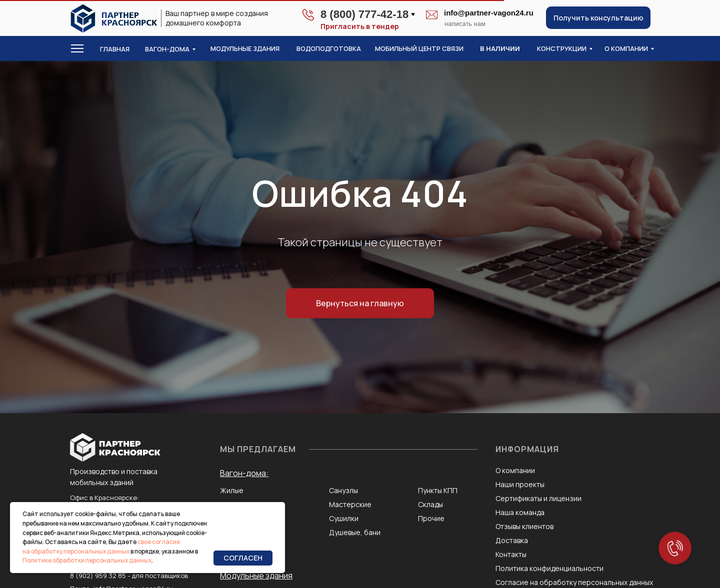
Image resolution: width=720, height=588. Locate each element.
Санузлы (343, 490)
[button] (598, 18)
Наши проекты (520, 484)
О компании (515, 470)
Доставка (512, 540)
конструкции (562, 48)
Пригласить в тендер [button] (360, 26)
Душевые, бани (355, 532)
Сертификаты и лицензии (538, 498)
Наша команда (520, 512)
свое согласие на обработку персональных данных (101, 547)
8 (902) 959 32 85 (98, 576)
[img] (114, 18)
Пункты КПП (438, 490)
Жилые (232, 490)
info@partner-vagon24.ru (489, 13)
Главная (115, 49)
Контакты (511, 554)
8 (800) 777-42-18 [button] (364, 14)
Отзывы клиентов (524, 526)
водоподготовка (329, 48)
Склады (430, 504)
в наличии (500, 48)
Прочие (431, 518)
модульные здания (245, 48)
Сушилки (344, 518)
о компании (626, 48)
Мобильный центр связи (419, 48)
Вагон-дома (167, 49)
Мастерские (350, 504)
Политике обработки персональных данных (87, 560)
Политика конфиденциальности (549, 568)
